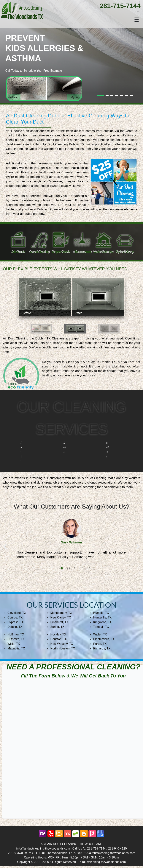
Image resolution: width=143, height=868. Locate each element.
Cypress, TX (16, 622)
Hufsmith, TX (16, 639)
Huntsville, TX (102, 617)
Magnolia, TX (16, 648)
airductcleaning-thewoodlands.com (112, 853)
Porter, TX (100, 644)
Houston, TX (59, 639)
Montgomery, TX (61, 613)
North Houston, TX (63, 648)
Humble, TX (101, 613)
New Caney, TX (61, 617)
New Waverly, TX (62, 644)
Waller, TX (100, 634)
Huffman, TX (16, 634)
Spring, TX (57, 627)
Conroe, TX (15, 617)
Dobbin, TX (15, 627)
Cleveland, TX (17, 613)
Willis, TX (14, 644)
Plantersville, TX (104, 639)
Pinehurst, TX (59, 622)
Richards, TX (102, 648)
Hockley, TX (58, 634)
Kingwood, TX (103, 622)
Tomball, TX (101, 627)
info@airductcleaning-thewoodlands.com (43, 848)
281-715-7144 (120, 6)
